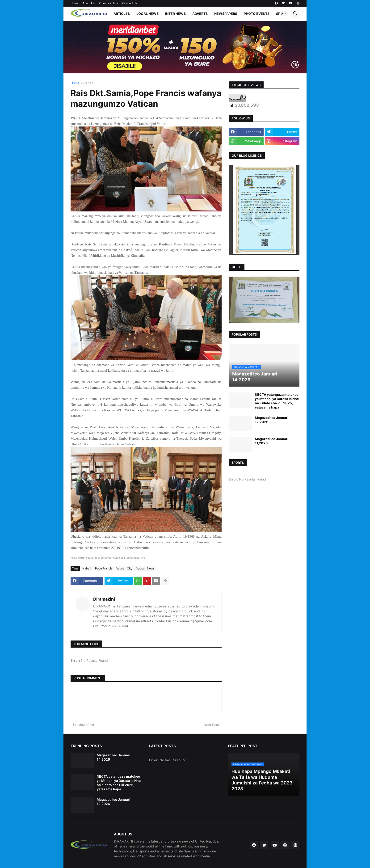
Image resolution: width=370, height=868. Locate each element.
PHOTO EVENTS (257, 14)
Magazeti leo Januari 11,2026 (272, 441)
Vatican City (124, 568)
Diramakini (104, 599)
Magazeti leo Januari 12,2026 (272, 420)
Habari (88, 83)
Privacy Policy (108, 3)
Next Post (211, 725)
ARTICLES (122, 14)
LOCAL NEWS (147, 14)
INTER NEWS (175, 14)
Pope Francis (104, 568)
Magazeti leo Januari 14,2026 (114, 757)
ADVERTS (200, 14)
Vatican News (145, 568)
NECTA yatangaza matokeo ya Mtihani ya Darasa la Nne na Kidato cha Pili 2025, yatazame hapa (277, 401)
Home (74, 3)
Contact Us (130, 3)
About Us (89, 3)
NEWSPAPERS (226, 14)
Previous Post (84, 725)
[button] (284, 14)
